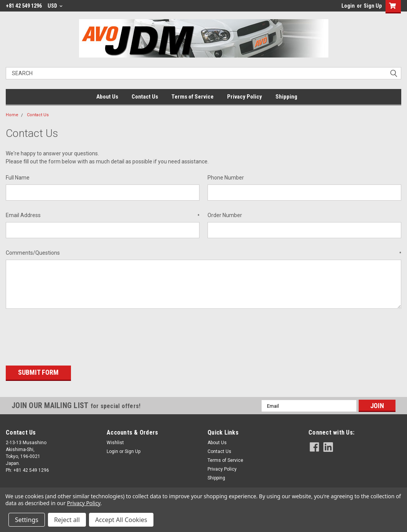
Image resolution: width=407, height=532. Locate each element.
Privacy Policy (245, 97)
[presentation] (64, 334)
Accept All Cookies (121, 520)
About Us (107, 97)
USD (55, 6)
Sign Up (373, 6)
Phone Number (226, 178)
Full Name (18, 178)
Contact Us (145, 97)
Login (348, 6)
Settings (27, 520)
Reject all (67, 520)
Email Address (103, 216)
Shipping (286, 97)
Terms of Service (193, 97)
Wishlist (115, 440)
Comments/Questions (203, 253)
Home (12, 115)
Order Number (225, 215)
